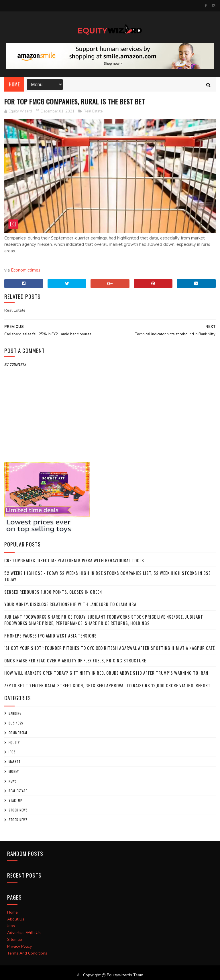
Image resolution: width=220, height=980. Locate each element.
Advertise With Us (24, 933)
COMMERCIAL (18, 733)
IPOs (12, 753)
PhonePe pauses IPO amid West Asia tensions (51, 636)
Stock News (18, 811)
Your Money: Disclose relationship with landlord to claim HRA (70, 605)
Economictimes (26, 271)
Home (14, 85)
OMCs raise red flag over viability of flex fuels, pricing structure (75, 661)
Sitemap (15, 940)
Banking (15, 714)
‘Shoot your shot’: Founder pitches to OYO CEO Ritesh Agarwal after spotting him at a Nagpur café (110, 648)
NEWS (13, 781)
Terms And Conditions (27, 954)
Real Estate (93, 112)
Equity (14, 743)
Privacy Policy (19, 947)
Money (14, 772)
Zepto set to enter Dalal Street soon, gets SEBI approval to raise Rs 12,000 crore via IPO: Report (107, 686)
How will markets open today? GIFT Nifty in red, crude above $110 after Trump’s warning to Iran (106, 673)
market (15, 762)
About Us (16, 919)
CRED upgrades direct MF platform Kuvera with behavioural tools (74, 561)
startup (15, 801)
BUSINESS (16, 723)
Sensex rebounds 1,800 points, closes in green (53, 592)
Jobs (11, 926)
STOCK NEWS (18, 820)
